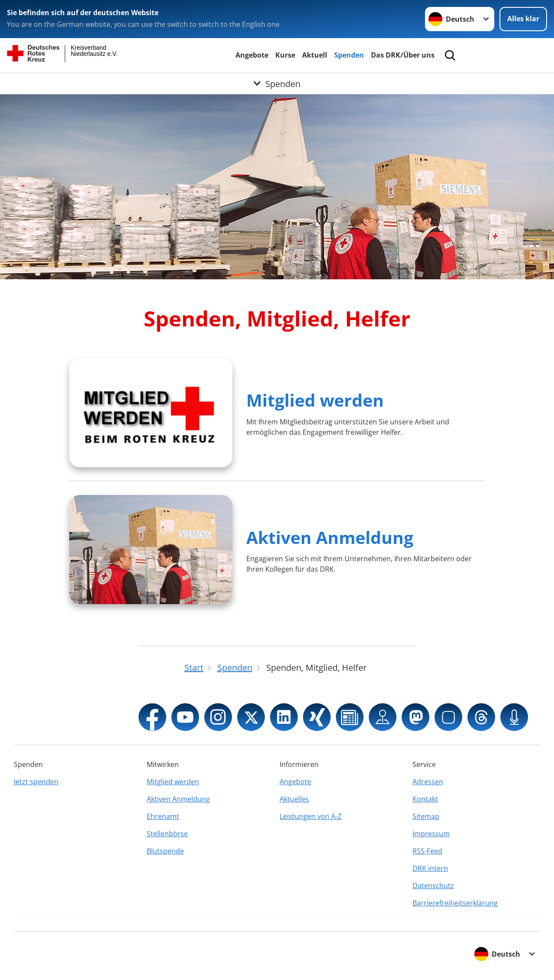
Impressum (431, 834)
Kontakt (425, 799)
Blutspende (165, 851)
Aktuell (315, 55)
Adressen (428, 782)
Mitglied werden (315, 400)
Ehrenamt (163, 816)
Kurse (285, 55)
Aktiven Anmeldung (330, 537)
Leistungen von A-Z (311, 816)
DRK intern (430, 868)
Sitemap (426, 816)
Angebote (252, 55)
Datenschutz (433, 886)
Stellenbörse (167, 834)
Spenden (349, 55)
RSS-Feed (427, 851)
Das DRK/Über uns (403, 55)
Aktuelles (294, 799)
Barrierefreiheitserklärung (455, 903)
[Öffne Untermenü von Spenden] (277, 84)
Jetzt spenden (36, 782)
